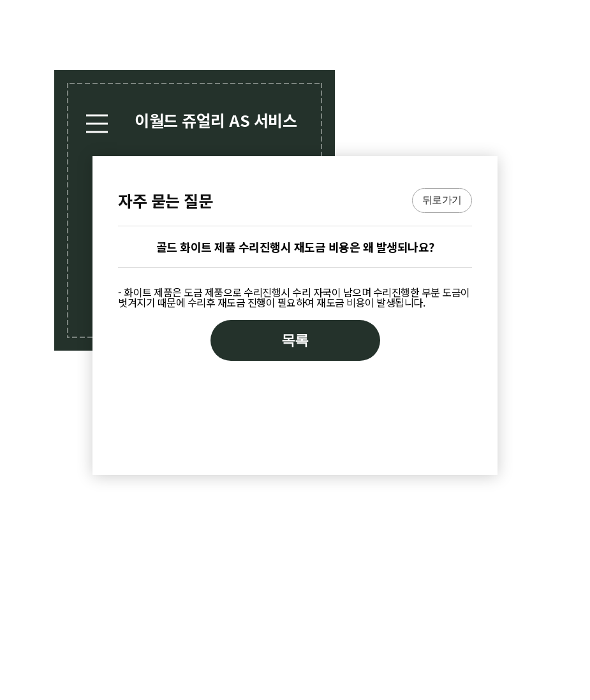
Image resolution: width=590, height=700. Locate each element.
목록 (295, 340)
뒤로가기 (442, 200)
